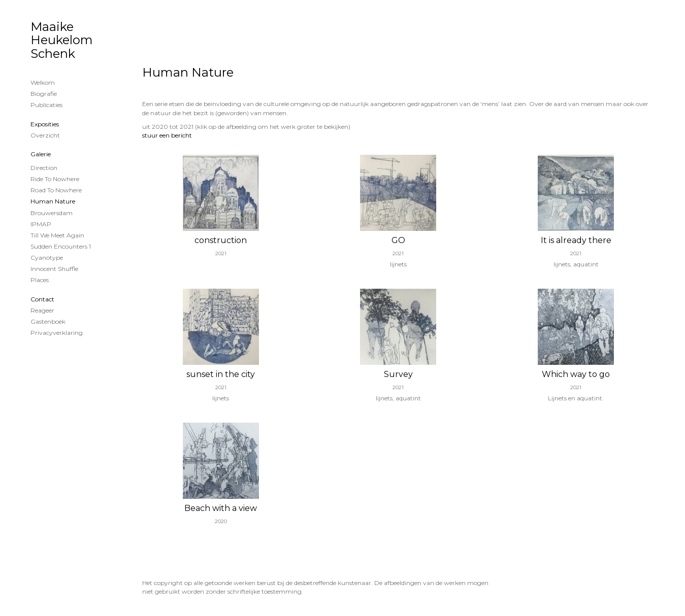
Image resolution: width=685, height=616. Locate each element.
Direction (44, 168)
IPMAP (41, 224)
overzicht (45, 135)
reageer (42, 310)
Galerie (41, 154)
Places (40, 280)
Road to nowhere (56, 190)
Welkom (43, 82)
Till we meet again (57, 235)
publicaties (46, 105)
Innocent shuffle (54, 269)
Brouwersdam (52, 213)
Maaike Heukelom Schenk (62, 40)
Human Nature (53, 201)
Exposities (45, 124)
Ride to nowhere (55, 179)
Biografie (44, 94)
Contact (42, 299)
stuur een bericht (167, 135)
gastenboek (48, 321)
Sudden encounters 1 (61, 246)
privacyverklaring (57, 333)
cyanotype (47, 258)
